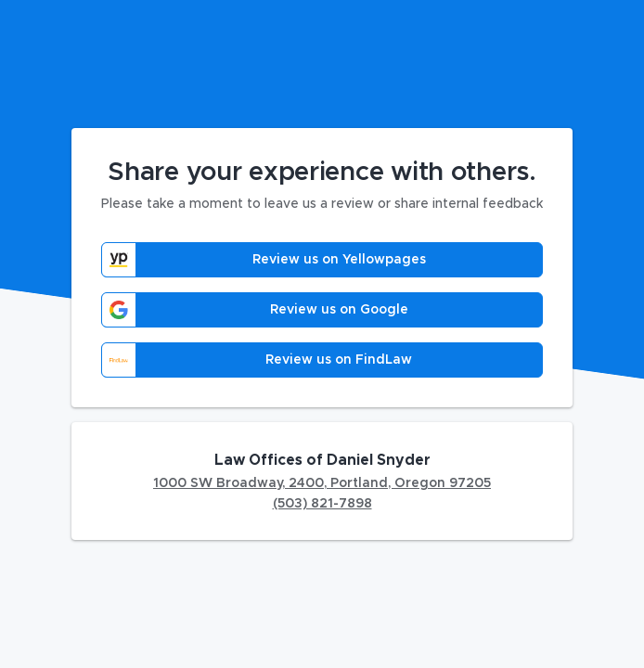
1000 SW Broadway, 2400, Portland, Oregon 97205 (322, 483)
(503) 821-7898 (322, 504)
